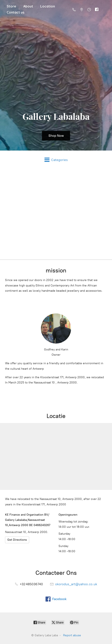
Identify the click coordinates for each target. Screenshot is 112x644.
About (28, 6)
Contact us (16, 12)
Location (48, 6)
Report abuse (72, 635)
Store (11, 6)
